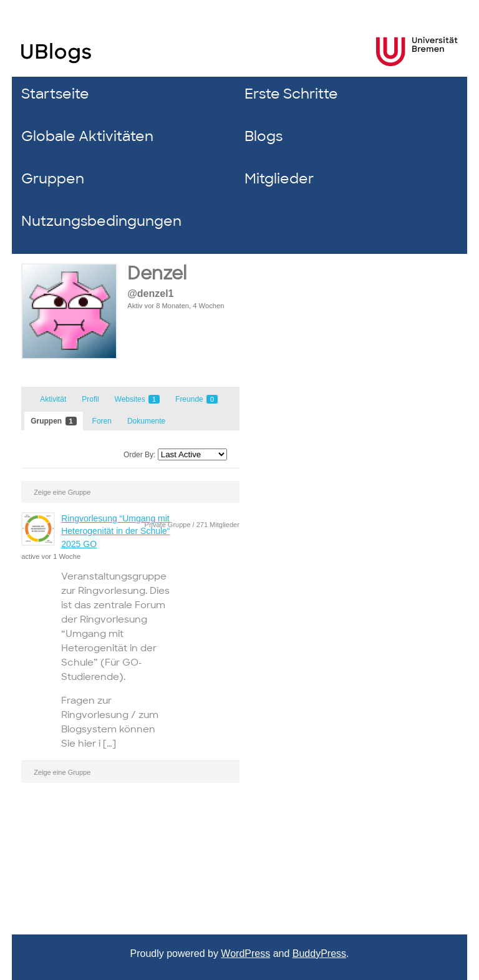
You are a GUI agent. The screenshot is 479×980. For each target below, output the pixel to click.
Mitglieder (279, 179)
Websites (137, 399)
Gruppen (53, 179)
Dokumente (146, 421)
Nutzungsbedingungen (101, 221)
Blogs (264, 136)
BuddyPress (319, 953)
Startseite (55, 94)
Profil (90, 399)
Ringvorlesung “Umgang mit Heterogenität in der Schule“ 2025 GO (115, 531)
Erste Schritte (291, 94)
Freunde (196, 399)
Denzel (157, 274)
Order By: (139, 455)
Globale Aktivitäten (87, 136)
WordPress (245, 953)
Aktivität (53, 399)
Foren (102, 421)
